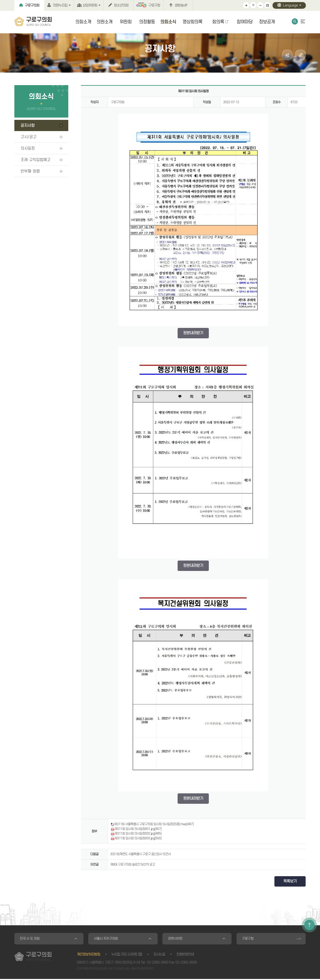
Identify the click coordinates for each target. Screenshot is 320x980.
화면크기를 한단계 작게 (260, 5)
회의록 (218, 22)
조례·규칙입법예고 (35, 160)
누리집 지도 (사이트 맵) (127, 955)
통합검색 (295, 21)
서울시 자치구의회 (107, 939)
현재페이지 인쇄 (267, 5)
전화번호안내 (185, 955)
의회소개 (83, 22)
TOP (309, 925)
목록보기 (290, 881)
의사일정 (28, 148)
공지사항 (28, 126)
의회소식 (168, 22)
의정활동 (147, 22)
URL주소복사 (300, 55)
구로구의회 (32, 5)
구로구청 (154, 5)
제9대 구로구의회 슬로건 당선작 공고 (133, 865)
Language (290, 5)
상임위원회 (90, 5)
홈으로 (139, 60)
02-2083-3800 (158, 964)
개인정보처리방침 (88, 955)
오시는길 (159, 955)
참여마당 (245, 22)
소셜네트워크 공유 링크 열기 (287, 55)
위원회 (126, 22)
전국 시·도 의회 (31, 939)
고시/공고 (29, 137)
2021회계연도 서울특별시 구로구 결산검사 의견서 (140, 854)
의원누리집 (60, 5)
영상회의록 (192, 22)
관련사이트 (176, 939)
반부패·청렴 (30, 171)
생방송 (181, 5)
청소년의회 (121, 5)
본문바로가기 (0, 0)
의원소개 (105, 22)
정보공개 (267, 22)
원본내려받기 (193, 333)
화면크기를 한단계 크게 (246, 5)
